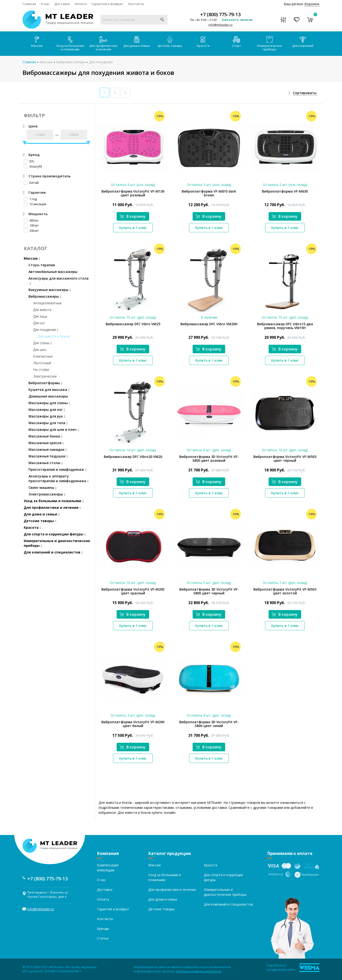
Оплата (81, 4)
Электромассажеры (47, 494)
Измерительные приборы (270, 44)
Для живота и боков (54, 336)
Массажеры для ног (47, 410)
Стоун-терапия (42, 265)
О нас (45, 4)
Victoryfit (33, 166)
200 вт (31, 231)
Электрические (45, 376)
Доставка (62, 4)
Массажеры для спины (49, 403)
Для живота (42, 310)
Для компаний (303, 42)
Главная (29, 4)
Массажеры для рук (47, 416)
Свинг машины (43, 488)
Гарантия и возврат (107, 4)
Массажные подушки (48, 456)
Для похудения (101, 62)
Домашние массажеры (48, 396)
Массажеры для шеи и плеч (54, 429)
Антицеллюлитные (47, 303)
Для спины (43, 343)
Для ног (39, 323)
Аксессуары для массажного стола (59, 281)
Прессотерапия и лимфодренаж (57, 469)
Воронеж (312, 4)
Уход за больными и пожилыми (70, 44)
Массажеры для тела (48, 423)
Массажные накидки (48, 449)
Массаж (37, 42)
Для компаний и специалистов (53, 552)
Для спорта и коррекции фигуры (55, 534)
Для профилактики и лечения (103, 44)
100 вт (31, 225)
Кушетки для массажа (49, 390)
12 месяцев (35, 204)
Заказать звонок (237, 20)
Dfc (29, 161)
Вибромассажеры (71, 62)
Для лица (40, 316)
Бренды (103, 929)
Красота (203, 42)
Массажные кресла (46, 443)
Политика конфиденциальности (199, 971)
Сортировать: (305, 93)
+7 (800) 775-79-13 (220, 15)
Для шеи (40, 350)
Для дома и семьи (137, 42)
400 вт (31, 220)
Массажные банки (45, 436)
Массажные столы (46, 463)
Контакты (136, 4)
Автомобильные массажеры (53, 272)
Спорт (236, 42)
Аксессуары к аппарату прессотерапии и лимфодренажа (59, 478)
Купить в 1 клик (133, 228)
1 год (30, 199)
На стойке (41, 370)
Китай (31, 183)
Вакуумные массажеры (50, 290)
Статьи (103, 938)
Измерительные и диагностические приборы (57, 543)
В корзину (133, 216)
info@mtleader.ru (221, 25)
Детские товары (170, 42)
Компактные (43, 356)
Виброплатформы (45, 383)
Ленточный (42, 363)
